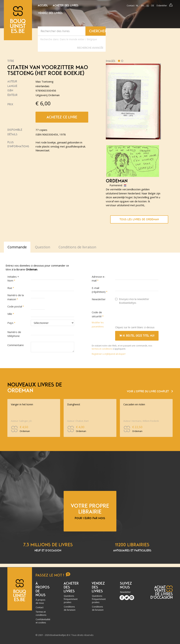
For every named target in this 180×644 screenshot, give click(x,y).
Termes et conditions (41, 613)
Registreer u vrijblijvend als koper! (109, 354)
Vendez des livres (50, 13)
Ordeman (117, 181)
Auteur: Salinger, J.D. (22, 421)
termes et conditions (102, 349)
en (142, 6)
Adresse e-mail (99, 279)
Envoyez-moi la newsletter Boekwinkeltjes (132, 301)
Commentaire (16, 345)
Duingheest (74, 404)
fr (148, 6)
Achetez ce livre (62, 117)
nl (137, 6)
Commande (17, 247)
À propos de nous (40, 601)
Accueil (43, 5)
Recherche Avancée (90, 48)
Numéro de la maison (16, 297)
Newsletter (99, 299)
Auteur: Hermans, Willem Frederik (141, 421)
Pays (10, 323)
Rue (10, 288)
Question (43, 247)
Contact (131, 6)
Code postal (15, 306)
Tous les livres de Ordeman (139, 219)
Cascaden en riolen (134, 404)
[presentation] (142, 316)
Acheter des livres (66, 5)
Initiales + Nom (13, 279)
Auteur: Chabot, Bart (78, 421)
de (153, 6)
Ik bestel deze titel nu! (137, 336)
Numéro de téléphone (14, 334)
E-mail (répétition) (99, 290)
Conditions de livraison (70, 608)
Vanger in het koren (22, 404)
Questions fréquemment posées (71, 599)
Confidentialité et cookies (43, 621)
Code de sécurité (97, 314)
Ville (10, 314)
